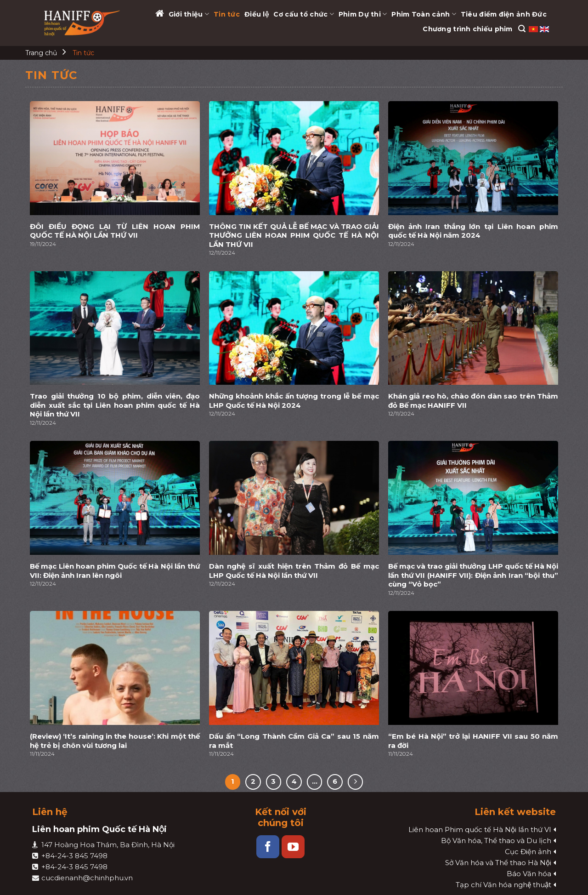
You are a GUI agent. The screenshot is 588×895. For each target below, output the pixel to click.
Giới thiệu (189, 14)
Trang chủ (41, 53)
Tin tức (227, 14)
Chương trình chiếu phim (467, 29)
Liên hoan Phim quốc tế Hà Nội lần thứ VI (480, 829)
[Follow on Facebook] (268, 847)
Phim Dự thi (363, 14)
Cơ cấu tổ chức (303, 14)
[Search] (522, 29)
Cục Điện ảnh (528, 852)
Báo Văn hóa (529, 874)
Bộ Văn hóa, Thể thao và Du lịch (496, 841)
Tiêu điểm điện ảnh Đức (504, 14)
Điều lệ (257, 14)
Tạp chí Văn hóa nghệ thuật (503, 885)
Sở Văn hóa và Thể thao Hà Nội (498, 863)
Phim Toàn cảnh (424, 14)
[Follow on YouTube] (293, 847)
